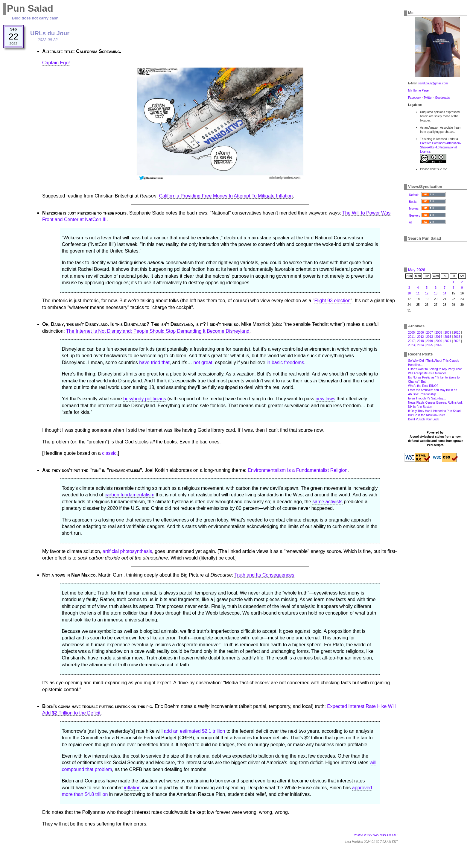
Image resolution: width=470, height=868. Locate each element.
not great (203, 362)
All (411, 222)
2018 (420, 341)
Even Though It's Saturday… (427, 398)
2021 (448, 341)
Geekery (415, 216)
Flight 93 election (333, 301)
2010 (457, 333)
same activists (327, 502)
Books (413, 202)
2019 (430, 341)
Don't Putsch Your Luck (423, 419)
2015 (448, 337)
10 (409, 293)
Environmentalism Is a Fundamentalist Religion (298, 470)
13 (436, 293)
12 (427, 293)
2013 (430, 337)
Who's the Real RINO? (423, 386)
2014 (439, 337)
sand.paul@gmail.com (433, 83)
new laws (325, 399)
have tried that (154, 362)
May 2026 (417, 270)
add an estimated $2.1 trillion (195, 731)
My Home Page (418, 91)
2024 (420, 345)
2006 (420, 333)
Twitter (428, 98)
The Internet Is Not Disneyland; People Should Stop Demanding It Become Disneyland (158, 331)
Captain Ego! (56, 63)
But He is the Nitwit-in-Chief (426, 415)
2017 (411, 341)
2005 (411, 333)
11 (418, 293)
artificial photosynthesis (127, 551)
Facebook (415, 98)
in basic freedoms (285, 362)
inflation (132, 788)
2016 (457, 337)
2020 (439, 341)
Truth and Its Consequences (264, 575)
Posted (376, 835)
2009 (448, 333)
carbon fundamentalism (130, 495)
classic (109, 453)
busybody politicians (145, 399)
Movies (414, 209)
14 (445, 293)
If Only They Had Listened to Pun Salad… (436, 411)
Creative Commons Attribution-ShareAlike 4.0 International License (440, 147)
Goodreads (442, 98)
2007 (430, 333)
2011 (411, 337)
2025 (430, 345)
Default (414, 195)
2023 (411, 345)
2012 (420, 337)
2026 (439, 345)
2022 (457, 341)
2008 (439, 333)
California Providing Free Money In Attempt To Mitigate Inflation (226, 196)
